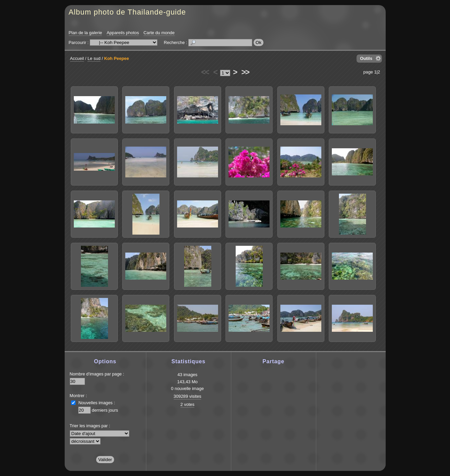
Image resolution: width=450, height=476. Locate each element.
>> (245, 72)
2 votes (187, 404)
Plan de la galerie (85, 33)
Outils (366, 58)
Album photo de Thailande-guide (127, 12)
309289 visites (188, 396)
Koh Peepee (117, 58)
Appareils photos (123, 33)
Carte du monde (159, 33)
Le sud (94, 58)
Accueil (77, 58)
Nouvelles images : (97, 403)
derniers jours (105, 410)
